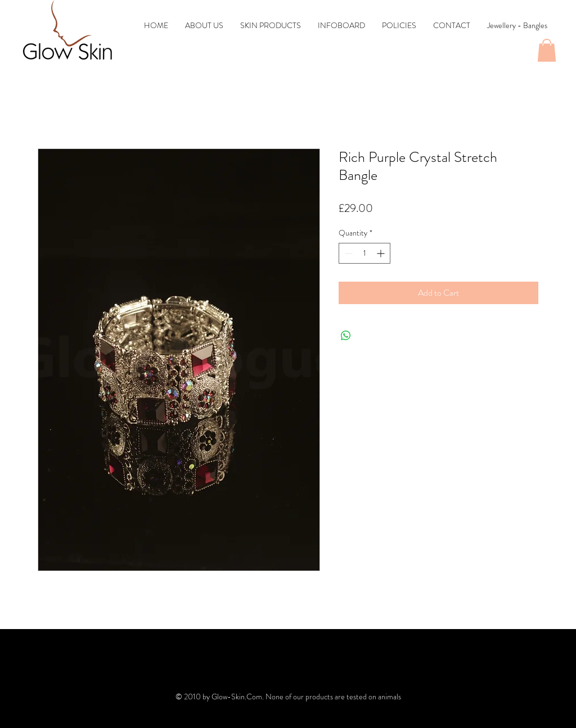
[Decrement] (347, 253)
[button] (547, 50)
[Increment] (382, 253)
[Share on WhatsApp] (346, 336)
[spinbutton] (364, 253)
